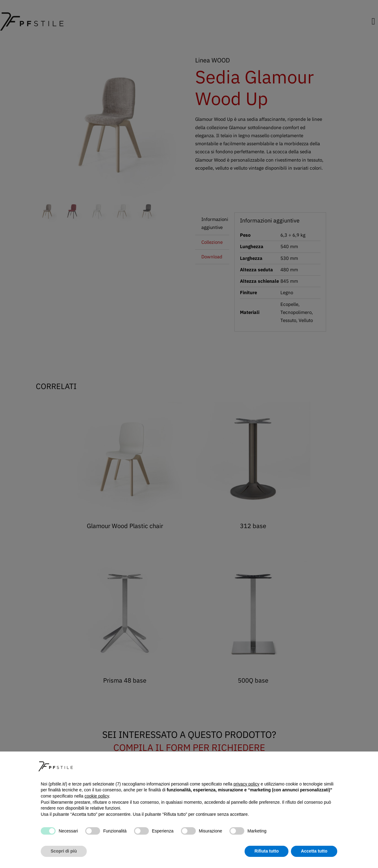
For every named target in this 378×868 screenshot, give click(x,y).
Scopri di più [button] (64, 851)
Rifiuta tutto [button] (267, 851)
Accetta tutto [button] (314, 851)
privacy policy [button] (246, 784)
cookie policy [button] (97, 796)
